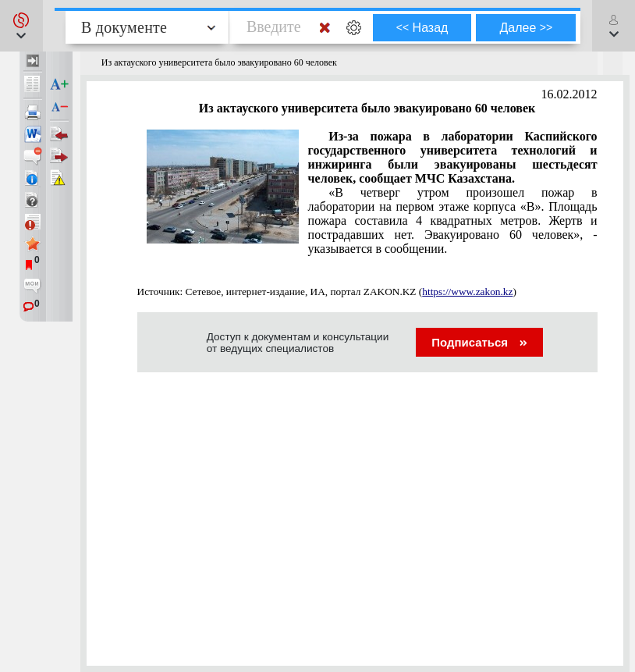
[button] (21, 26)
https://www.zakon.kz (467, 292)
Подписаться (479, 342)
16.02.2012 (569, 94)
